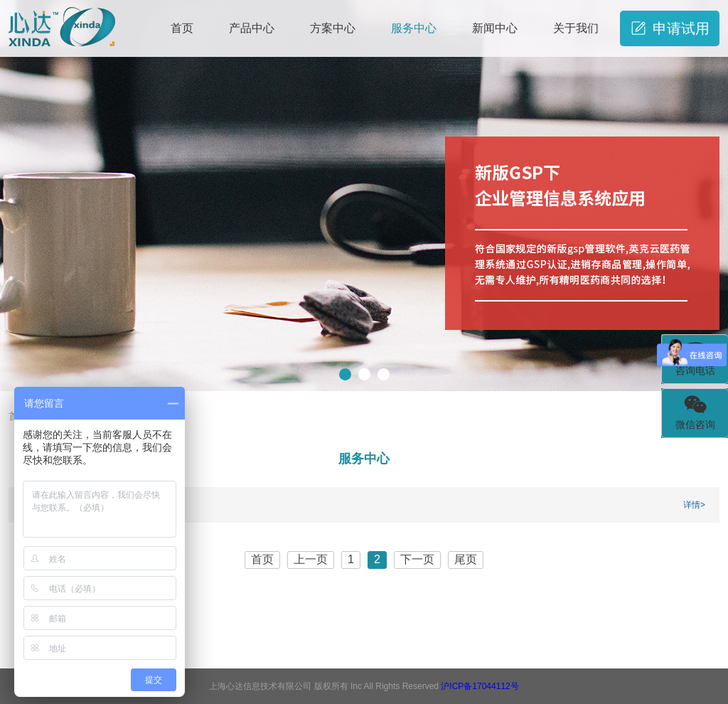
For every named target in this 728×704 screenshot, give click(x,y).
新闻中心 (495, 28)
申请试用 (670, 28)
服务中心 (414, 28)
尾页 (466, 559)
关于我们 (576, 28)
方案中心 (333, 28)
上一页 (311, 559)
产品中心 (252, 28)
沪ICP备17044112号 (480, 686)
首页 (182, 28)
